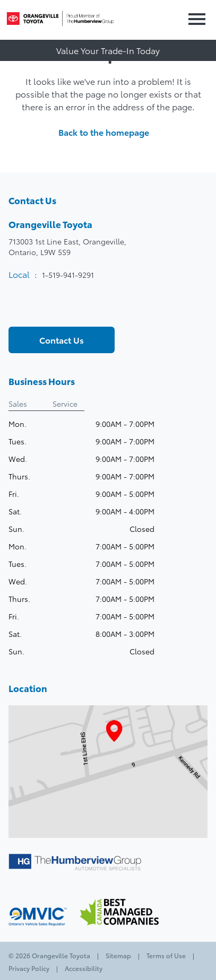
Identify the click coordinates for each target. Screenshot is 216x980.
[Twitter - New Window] (36, 309)
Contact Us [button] (62, 340)
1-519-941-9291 (68, 275)
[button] (195, 20)
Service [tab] (65, 404)
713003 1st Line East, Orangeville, (67, 247)
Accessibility (83, 968)
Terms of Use (166, 955)
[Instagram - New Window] (72, 309)
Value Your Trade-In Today (108, 50)
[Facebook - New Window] (18, 309)
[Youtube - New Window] (54, 309)
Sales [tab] (18, 404)
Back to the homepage (108, 132)
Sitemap (118, 955)
